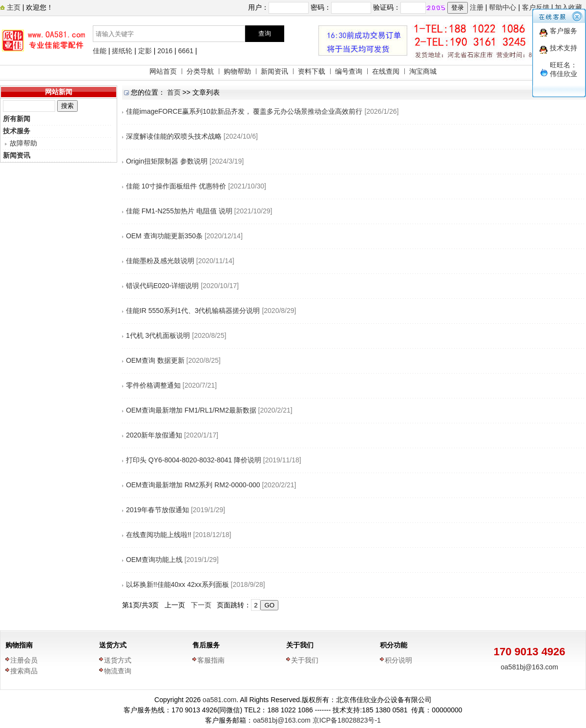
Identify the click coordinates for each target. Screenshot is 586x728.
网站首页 (163, 71)
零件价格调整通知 (153, 385)
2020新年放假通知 (154, 435)
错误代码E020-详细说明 (162, 286)
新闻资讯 (274, 71)
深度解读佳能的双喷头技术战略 (174, 136)
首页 (174, 92)
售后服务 (206, 645)
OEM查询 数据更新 (155, 360)
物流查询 (118, 671)
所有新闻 (17, 119)
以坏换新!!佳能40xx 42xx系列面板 (178, 584)
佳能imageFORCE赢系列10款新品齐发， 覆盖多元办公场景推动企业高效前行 (244, 111)
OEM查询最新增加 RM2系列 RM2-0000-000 (194, 485)
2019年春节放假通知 (157, 510)
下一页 (201, 605)
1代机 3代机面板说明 (158, 335)
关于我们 (300, 645)
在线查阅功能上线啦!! (159, 535)
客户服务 (564, 31)
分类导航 (200, 71)
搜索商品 (24, 671)
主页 (13, 7)
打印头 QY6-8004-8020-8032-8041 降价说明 (194, 460)
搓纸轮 (122, 51)
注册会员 (24, 660)
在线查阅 (386, 71)
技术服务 (17, 131)
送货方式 (113, 645)
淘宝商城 (423, 71)
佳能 (100, 51)
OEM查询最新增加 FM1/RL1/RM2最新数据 (191, 410)
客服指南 (211, 660)
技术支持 (564, 48)
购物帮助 (237, 71)
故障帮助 (23, 143)
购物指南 (19, 645)
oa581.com (220, 700)
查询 (265, 33)
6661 (186, 51)
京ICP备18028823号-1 (347, 720)
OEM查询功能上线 (154, 560)
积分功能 (394, 645)
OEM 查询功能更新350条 (164, 236)
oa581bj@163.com (529, 667)
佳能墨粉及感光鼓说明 (160, 261)
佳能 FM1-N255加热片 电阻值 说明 (179, 211)
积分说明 (398, 660)
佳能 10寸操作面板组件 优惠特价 (176, 186)
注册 (477, 7)
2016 (165, 51)
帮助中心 (502, 7)
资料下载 (312, 71)
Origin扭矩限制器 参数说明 (167, 161)
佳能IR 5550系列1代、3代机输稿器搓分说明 (193, 311)
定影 (145, 51)
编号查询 (349, 71)
